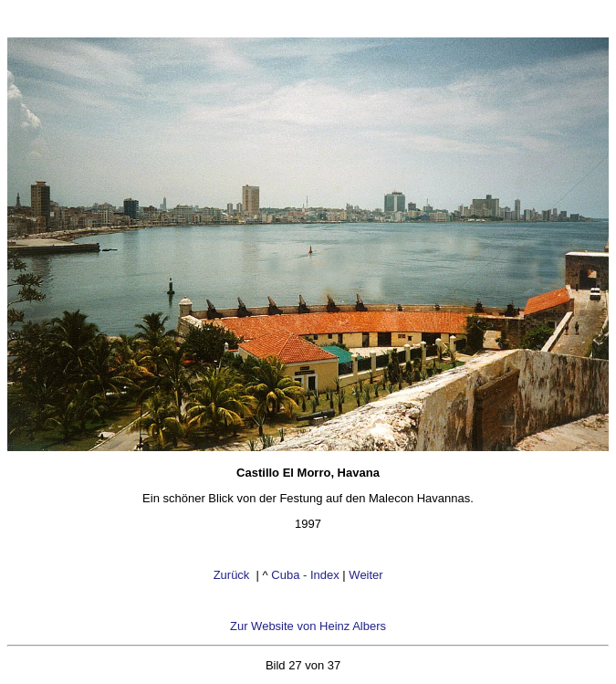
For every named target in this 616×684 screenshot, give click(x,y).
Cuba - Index (305, 575)
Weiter (367, 575)
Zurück (233, 575)
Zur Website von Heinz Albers (308, 626)
